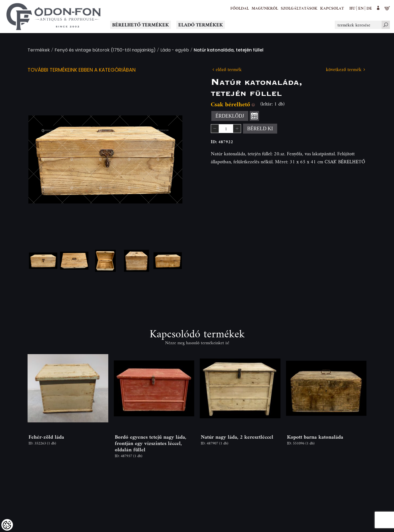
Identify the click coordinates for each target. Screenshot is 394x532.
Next (169, 159)
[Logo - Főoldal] (54, 17)
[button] (265, 8)
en (361, 8)
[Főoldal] (240, 8)
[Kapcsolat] (332, 8)
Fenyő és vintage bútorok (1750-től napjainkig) (105, 51)
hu (352, 8)
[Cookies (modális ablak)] (7, 525)
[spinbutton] (226, 129)
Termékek (39, 51)
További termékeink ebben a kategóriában (82, 70)
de (369, 8)
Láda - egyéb (175, 51)
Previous (41, 159)
